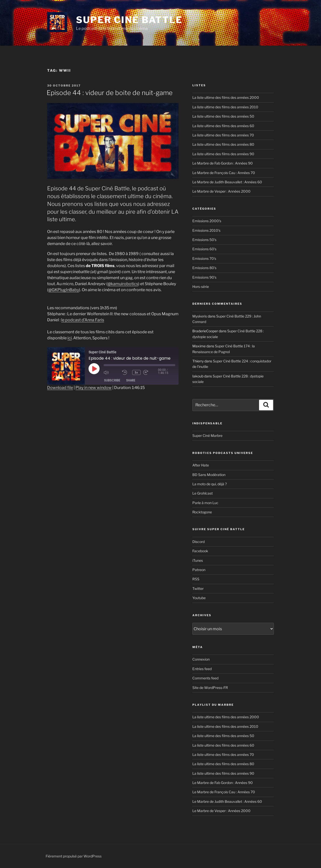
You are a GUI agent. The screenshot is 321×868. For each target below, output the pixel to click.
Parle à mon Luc (205, 503)
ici (70, 338)
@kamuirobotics (123, 284)
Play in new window (94, 388)
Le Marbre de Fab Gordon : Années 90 (223, 163)
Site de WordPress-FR (210, 688)
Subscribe (112, 381)
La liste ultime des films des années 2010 (225, 107)
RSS (196, 579)
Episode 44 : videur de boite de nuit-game (110, 93)
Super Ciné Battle (129, 20)
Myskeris (200, 316)
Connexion (201, 659)
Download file (60, 388)
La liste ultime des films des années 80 (223, 144)
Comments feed (205, 678)
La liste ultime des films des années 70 (223, 135)
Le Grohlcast (203, 493)
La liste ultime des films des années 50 (223, 116)
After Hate (201, 465)
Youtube (199, 598)
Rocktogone (202, 512)
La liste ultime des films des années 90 (223, 154)
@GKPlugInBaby (64, 290)
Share (131, 381)
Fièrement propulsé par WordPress (74, 856)
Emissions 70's (204, 258)
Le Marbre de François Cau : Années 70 (224, 173)
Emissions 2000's (207, 221)
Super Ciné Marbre (207, 436)
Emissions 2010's (206, 230)
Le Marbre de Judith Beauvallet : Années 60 (227, 182)
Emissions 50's (204, 240)
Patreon (199, 570)
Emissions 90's (204, 277)
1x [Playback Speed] (137, 372)
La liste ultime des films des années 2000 (226, 97)
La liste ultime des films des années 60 (223, 126)
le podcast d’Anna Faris (83, 320)
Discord (198, 542)
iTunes (198, 560)
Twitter (198, 588)
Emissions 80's (204, 268)
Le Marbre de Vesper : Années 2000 (221, 191)
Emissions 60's (204, 249)
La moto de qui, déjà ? (210, 484)
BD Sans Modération (209, 475)
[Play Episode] (94, 369)
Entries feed (202, 669)
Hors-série (201, 287)
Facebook (200, 551)
